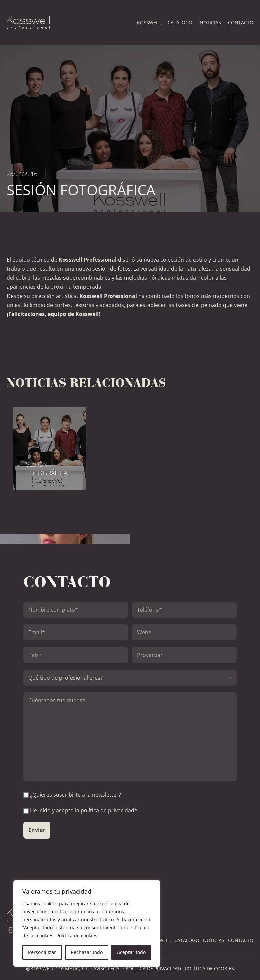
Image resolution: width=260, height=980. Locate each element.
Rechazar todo (87, 952)
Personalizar (42, 952)
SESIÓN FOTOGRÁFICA (47, 469)
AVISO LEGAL (107, 968)
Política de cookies (77, 935)
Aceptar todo (131, 952)
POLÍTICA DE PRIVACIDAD (153, 968)
